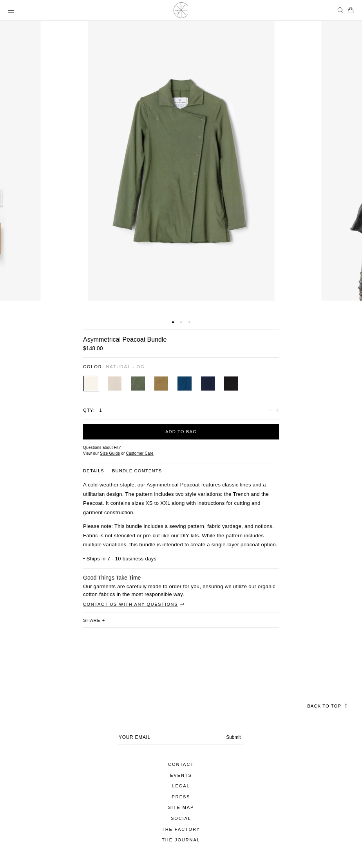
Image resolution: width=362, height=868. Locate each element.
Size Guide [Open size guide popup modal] (110, 453)
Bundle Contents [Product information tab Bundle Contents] (137, 471)
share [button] (94, 620)
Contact (181, 764)
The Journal (181, 840)
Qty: (89, 410)
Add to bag (181, 432)
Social (181, 818)
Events (181, 775)
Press (181, 797)
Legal (181, 786)
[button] (173, 322)
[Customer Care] (139, 453)
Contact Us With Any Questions (134, 604)
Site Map (181, 807)
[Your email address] (181, 737)
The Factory (181, 829)
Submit (233, 737)
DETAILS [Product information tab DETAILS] (94, 471)
